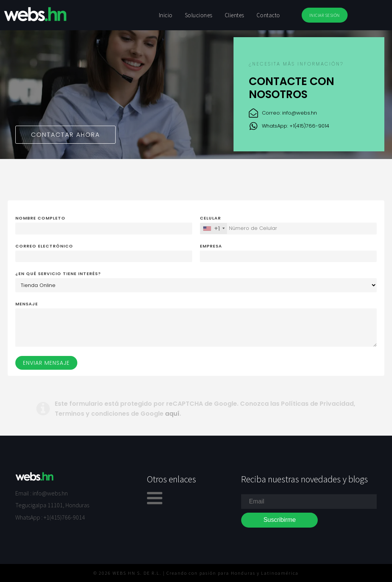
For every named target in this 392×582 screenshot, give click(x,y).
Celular (210, 218)
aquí (172, 414)
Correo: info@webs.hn (289, 113)
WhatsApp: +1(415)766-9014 (296, 126)
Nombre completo (40, 218)
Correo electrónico (44, 246)
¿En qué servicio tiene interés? (58, 274)
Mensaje (27, 304)
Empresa (211, 246)
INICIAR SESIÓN (325, 15)
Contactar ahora (65, 135)
